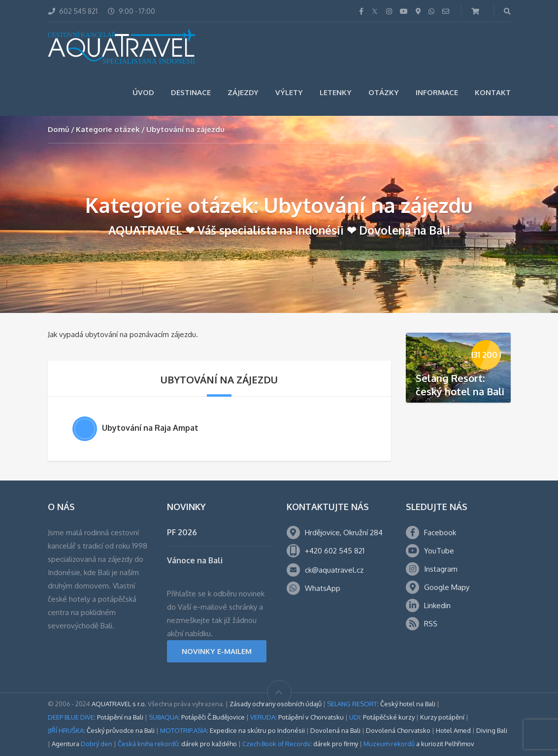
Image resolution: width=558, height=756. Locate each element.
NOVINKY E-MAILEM (217, 651)
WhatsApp (323, 588)
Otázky (384, 92)
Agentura (82, 744)
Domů (59, 129)
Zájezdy (243, 92)
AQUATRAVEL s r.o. (119, 704)
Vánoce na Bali (195, 560)
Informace (437, 92)
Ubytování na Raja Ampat (150, 428)
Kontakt (493, 92)
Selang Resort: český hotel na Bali (460, 385)
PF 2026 (182, 532)
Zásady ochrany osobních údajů (276, 704)
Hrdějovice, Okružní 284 (344, 533)
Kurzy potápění (442, 717)
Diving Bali (492, 730)
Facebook (440, 533)
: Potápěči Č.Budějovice (197, 717)
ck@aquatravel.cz (334, 570)
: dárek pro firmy (300, 744)
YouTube (439, 551)
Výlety (289, 92)
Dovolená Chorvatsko (398, 730)
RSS (431, 624)
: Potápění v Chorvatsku (297, 717)
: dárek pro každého (177, 744)
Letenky (336, 92)
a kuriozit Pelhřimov (419, 744)
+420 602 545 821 (335, 551)
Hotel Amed (453, 730)
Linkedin (437, 605)
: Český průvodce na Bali (101, 730)
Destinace (191, 92)
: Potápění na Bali (96, 717)
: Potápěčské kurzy (382, 717)
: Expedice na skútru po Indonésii (232, 730)
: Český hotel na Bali (381, 704)
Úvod (143, 92)
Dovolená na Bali (335, 730)
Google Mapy (447, 587)
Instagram (441, 569)
